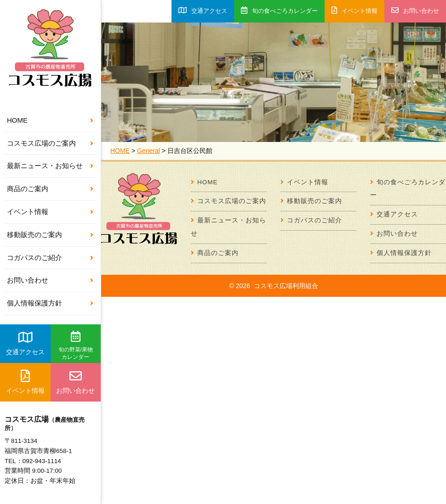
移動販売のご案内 (34, 235)
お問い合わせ (28, 280)
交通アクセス (25, 343)
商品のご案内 (28, 189)
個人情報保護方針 (34, 303)
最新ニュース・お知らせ (45, 166)
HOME (17, 120)
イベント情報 (28, 212)
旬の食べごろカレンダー (279, 10)
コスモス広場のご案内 (41, 143)
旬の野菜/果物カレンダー (76, 345)
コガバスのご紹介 (34, 258)
